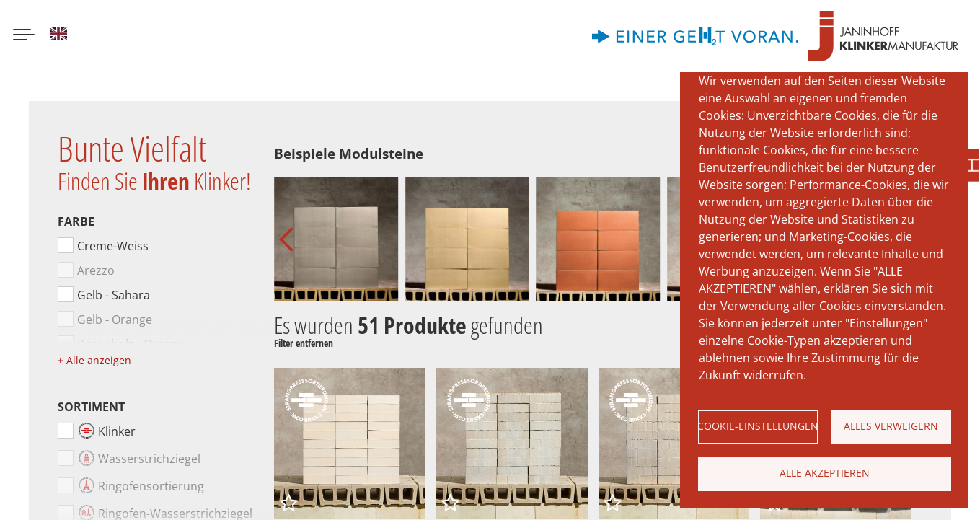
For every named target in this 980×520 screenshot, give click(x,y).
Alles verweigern (891, 426)
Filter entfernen (304, 344)
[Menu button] (24, 36)
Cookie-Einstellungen (758, 426)
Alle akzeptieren (825, 473)
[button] (291, 239)
